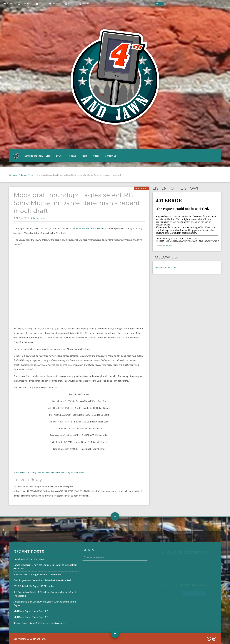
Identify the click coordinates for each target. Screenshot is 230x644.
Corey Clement (38, 473)
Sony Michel (79, 473)
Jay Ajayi (50, 473)
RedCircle (168, 246)
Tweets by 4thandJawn (166, 267)
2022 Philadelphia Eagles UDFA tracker (25, 586)
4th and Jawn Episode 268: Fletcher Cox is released (30, 621)
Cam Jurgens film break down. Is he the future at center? (33, 581)
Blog (71, 4)
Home (10, 4)
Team (42, 4)
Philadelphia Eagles (64, 473)
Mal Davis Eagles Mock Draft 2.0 (22, 610)
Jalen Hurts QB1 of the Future (20, 560)
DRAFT (60, 156)
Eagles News (27, 175)
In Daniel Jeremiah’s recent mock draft (88, 228)
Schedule (26, 4)
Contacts (87, 4)
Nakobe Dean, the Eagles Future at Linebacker (28, 575)
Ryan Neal (21, 473)
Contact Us (111, 156)
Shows (73, 156)
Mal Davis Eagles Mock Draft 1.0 (22, 616)
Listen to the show (34, 156)
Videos (56, 4)
